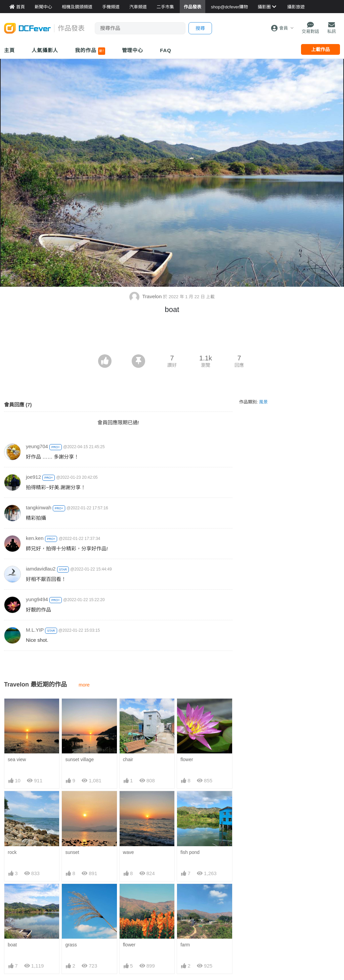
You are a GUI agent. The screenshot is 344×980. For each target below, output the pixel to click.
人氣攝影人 (45, 50)
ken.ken (35, 538)
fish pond (190, 852)
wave (128, 852)
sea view (17, 759)
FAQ (166, 50)
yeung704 (37, 446)
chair (128, 759)
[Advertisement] (172, 336)
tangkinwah (39, 507)
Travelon (146, 296)
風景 (263, 402)
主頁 (9, 50)
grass (71, 945)
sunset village (79, 759)
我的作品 (90, 51)
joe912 (33, 477)
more (84, 685)
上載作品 (320, 49)
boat (12, 945)
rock (12, 852)
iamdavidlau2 (41, 569)
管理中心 (133, 50)
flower (187, 759)
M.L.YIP (35, 630)
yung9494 (37, 599)
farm (185, 945)
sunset (72, 852)
